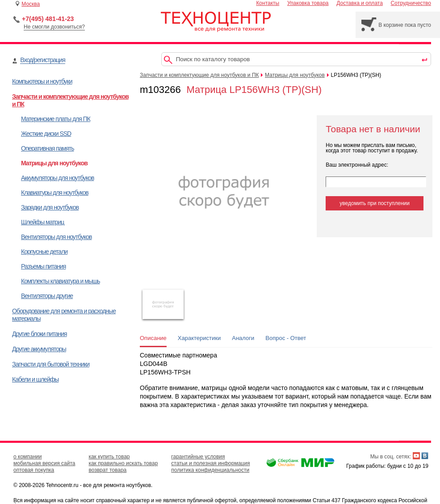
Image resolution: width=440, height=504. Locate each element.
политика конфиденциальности (210, 470)
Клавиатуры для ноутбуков (55, 193)
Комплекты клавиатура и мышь (61, 281)
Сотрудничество (411, 3)
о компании (28, 457)
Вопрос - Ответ (286, 338)
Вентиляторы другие (47, 296)
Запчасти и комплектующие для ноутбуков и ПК (199, 75)
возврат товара (107, 470)
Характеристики (199, 338)
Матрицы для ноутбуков (54, 163)
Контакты (268, 3)
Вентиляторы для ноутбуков (56, 237)
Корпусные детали (44, 252)
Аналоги (243, 338)
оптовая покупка (34, 470)
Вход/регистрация (42, 60)
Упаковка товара (308, 3)
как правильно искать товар (123, 463)
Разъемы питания (43, 266)
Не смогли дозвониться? (54, 27)
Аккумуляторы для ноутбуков (57, 178)
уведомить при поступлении (375, 203)
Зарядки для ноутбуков (50, 207)
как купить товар (109, 457)
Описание (153, 338)
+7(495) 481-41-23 (48, 19)
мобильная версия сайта (44, 463)
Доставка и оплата (360, 3)
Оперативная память (47, 148)
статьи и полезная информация (210, 463)
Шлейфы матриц (42, 222)
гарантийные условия (198, 457)
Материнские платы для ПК (56, 119)
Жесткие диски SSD (46, 134)
